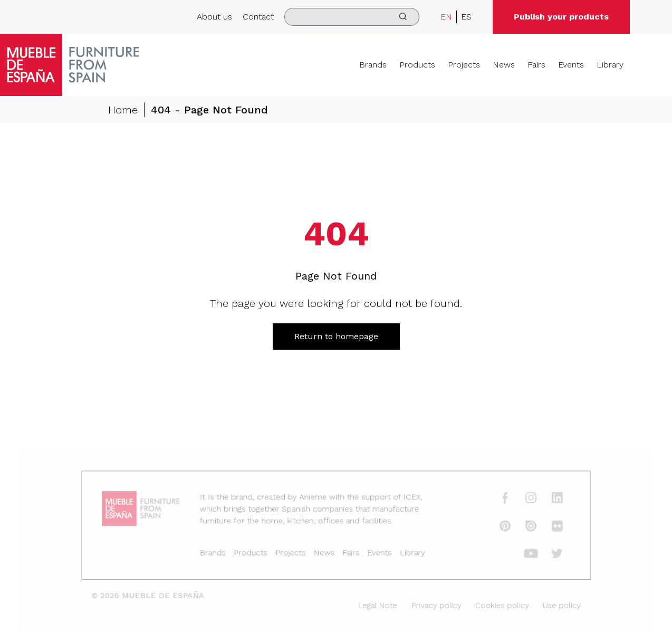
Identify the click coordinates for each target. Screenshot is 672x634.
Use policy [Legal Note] (554, 604)
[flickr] (549, 527)
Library (610, 65)
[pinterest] (499, 527)
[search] (352, 17)
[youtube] (524, 554)
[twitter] (549, 554)
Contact (258, 17)
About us (214, 17)
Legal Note (376, 604)
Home (123, 110)
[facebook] (499, 501)
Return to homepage (336, 336)
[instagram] (524, 501)
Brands (373, 65)
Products (417, 65)
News (504, 65)
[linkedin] (549, 501)
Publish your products (561, 17)
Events (571, 65)
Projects (464, 65)
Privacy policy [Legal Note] (433, 604)
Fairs (536, 65)
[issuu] (524, 527)
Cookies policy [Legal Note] (496, 604)
